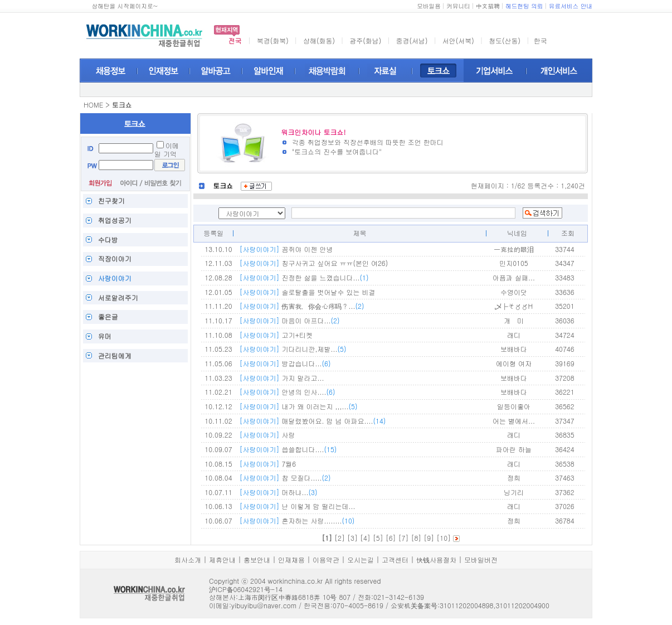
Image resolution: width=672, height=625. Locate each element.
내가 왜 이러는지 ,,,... (298, 406)
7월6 (267, 464)
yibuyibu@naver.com (264, 605)
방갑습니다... (285, 363)
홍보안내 (257, 559)
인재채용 (291, 559)
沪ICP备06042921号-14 (246, 589)
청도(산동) (505, 40)
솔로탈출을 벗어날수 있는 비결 (307, 292)
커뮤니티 (458, 6)
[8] (416, 538)
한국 (540, 40)
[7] (404, 538)
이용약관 (326, 559)
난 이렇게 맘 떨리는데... (297, 506)
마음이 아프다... (289, 320)
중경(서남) (412, 40)
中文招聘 (488, 6)
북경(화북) (273, 40)
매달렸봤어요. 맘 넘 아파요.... (312, 421)
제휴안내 (222, 559)
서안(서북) (458, 40)
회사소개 (188, 559)
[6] (391, 538)
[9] (429, 538)
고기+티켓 (276, 335)
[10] (444, 538)
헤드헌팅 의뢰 (524, 6)
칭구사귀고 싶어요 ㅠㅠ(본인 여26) (313, 263)
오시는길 (361, 559)
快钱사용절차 (436, 559)
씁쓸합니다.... (288, 449)
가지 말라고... (281, 378)
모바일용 (429, 6)
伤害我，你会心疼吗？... (301, 306)
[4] (365, 538)
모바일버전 (481, 559)
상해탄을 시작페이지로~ (125, 6)
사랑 (267, 435)
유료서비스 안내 (571, 6)
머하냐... (278, 492)
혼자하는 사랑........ (297, 520)
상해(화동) (319, 40)
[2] (340, 538)
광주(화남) (365, 40)
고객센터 (395, 559)
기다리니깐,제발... (293, 349)
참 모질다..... (285, 478)
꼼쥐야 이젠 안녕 (286, 249)
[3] (352, 538)
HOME (93, 105)
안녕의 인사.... (287, 392)
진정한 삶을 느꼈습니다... (304, 277)
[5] (378, 538)
